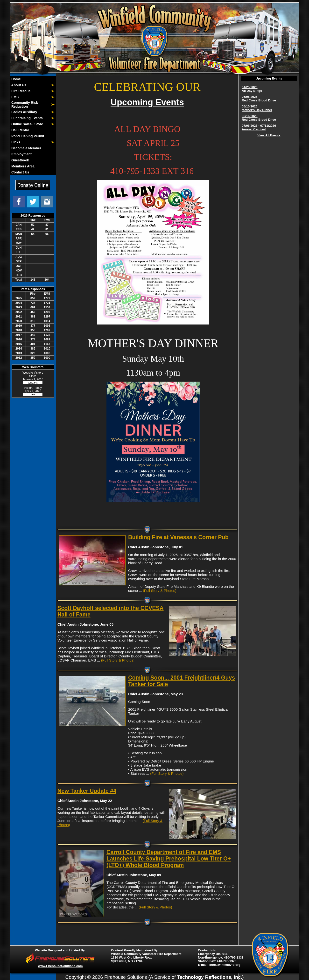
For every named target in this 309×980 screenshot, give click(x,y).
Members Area (22, 166)
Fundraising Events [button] (27, 118)
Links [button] (15, 142)
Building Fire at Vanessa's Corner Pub (178, 537)
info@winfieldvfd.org (225, 965)
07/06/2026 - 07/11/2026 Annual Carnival (259, 127)
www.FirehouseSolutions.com (60, 966)
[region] (33, 126)
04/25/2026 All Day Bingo (252, 89)
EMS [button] (14, 97)
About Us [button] (18, 85)
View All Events (269, 135)
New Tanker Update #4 (87, 791)
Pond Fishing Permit (27, 136)
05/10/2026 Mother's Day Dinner (257, 108)
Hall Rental (20, 130)
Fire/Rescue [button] (20, 91)
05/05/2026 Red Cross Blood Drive (259, 99)
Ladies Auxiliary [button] (24, 112)
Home (16, 79)
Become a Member (26, 148)
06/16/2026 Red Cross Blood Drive (259, 118)
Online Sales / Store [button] (27, 124)
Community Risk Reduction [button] (24, 105)
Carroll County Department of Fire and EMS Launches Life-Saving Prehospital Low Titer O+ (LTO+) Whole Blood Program (169, 859)
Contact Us (20, 172)
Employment (21, 154)
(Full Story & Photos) (160, 591)
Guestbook (20, 160)
